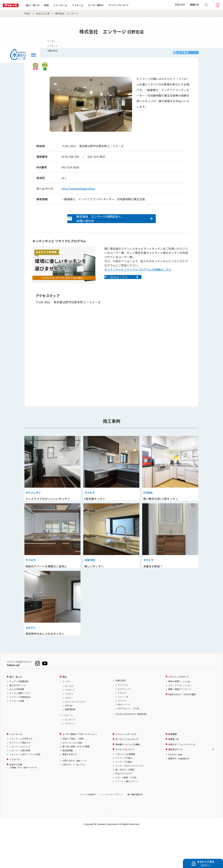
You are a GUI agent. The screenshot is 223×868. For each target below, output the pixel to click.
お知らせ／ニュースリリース (182, 781)
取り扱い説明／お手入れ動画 (76, 783)
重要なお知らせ (70, 791)
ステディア (70, 727)
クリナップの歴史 (124, 799)
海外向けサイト (176, 786)
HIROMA (69, 742)
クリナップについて (130, 5)
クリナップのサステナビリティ (130, 803)
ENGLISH (180, 5)
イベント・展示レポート (127, 818)
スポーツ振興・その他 (126, 814)
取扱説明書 (68, 787)
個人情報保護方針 (135, 831)
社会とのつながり (124, 810)
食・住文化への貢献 (125, 807)
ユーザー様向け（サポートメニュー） (80, 771)
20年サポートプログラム (74, 801)
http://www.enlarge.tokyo (78, 192)
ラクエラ (69, 731)
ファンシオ (123, 734)
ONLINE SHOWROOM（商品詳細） (132, 751)
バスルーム (68, 752)
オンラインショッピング (127, 776)
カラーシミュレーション (180, 722)
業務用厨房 (70, 746)
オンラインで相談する (20, 779)
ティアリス (123, 722)
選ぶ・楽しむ (44, 5)
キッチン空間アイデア (20, 730)
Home (27, 14)
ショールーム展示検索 (20, 787)
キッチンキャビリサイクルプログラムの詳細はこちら (138, 277)
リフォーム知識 (17, 738)
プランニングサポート (179, 714)
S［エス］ (123, 730)
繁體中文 (195, 5)
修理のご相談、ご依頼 (73, 776)
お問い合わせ (75, 797)
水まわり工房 (43, 14)
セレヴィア (70, 757)
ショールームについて (20, 783)
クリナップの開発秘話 (20, 734)
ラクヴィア (70, 760)
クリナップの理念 (124, 795)
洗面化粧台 (121, 717)
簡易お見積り (180, 718)
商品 (64, 714)
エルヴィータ (124, 726)
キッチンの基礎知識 (19, 718)
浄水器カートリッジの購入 (128, 781)
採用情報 (172, 771)
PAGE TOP (111, 848)
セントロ (69, 723)
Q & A (73, 779)
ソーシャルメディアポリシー (111, 831)
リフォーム (89, 5)
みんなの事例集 (17, 726)
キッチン (67, 718)
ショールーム (71, 5)
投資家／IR (173, 776)
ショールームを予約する (21, 776)
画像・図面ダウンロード (180, 726)
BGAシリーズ (124, 741)
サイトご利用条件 (88, 831)
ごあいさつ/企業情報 (125, 791)
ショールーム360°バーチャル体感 (25, 791)
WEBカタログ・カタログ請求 (182, 731)
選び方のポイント (18, 722)
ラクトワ (122, 738)
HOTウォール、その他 (128, 745)
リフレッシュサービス (126, 771)
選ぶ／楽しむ (16, 714)
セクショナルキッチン (75, 738)
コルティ (69, 735)
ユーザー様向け (107, 5)
